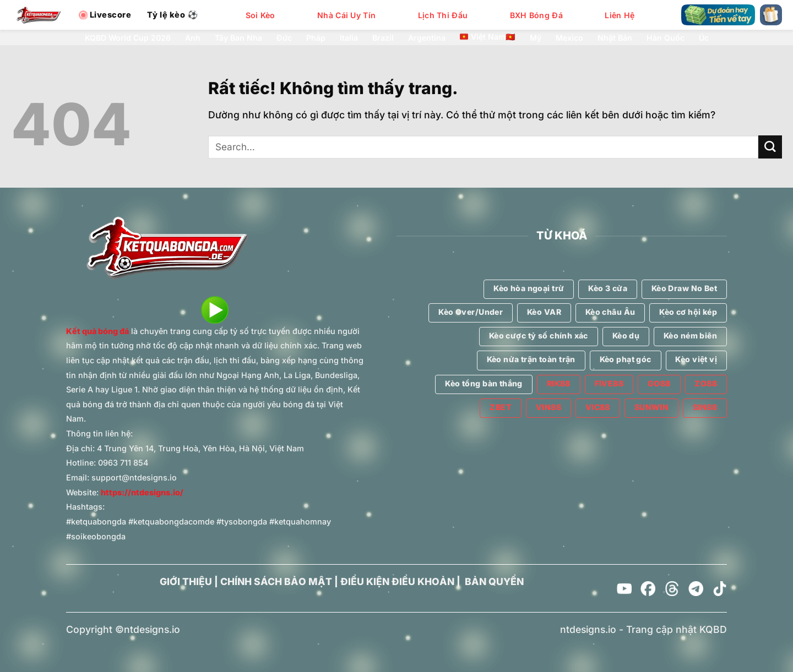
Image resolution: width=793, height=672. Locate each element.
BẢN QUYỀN (494, 581)
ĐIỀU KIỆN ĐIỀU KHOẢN (397, 581)
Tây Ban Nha (238, 38)
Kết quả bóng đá (97, 331)
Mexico (569, 38)
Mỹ (536, 38)
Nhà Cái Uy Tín (346, 15)
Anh (193, 38)
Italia (349, 38)
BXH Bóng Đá (536, 15)
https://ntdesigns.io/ (142, 492)
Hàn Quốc (666, 38)
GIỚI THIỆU (186, 581)
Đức (284, 38)
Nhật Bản (615, 38)
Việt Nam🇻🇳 (488, 37)
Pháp (316, 38)
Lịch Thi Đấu (443, 15)
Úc (704, 38)
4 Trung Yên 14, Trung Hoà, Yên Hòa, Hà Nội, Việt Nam (200, 448)
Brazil (383, 38)
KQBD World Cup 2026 (128, 38)
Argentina (427, 38)
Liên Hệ (620, 15)
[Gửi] (770, 147)
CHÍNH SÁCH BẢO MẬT (276, 581)
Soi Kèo (260, 15)
